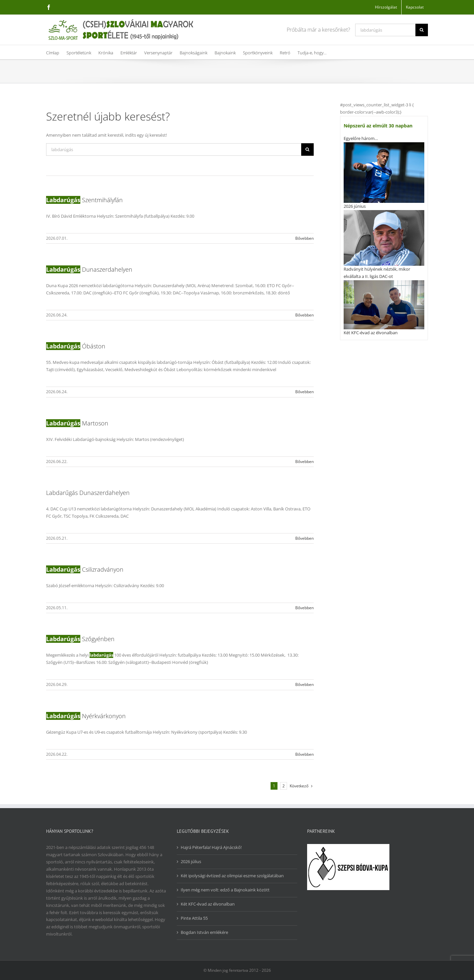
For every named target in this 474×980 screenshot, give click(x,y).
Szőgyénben (80, 639)
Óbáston (76, 346)
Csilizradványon (85, 569)
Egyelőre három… (361, 138)
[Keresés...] (385, 30)
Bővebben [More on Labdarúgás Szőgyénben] (304, 684)
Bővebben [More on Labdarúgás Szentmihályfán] (304, 238)
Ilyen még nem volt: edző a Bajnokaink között (225, 890)
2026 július (191, 861)
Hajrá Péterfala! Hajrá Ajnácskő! (211, 847)
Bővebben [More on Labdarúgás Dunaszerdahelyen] (304, 315)
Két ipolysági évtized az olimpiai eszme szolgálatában (232, 876)
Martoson (77, 423)
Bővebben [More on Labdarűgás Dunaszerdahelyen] (304, 538)
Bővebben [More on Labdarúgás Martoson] (304, 462)
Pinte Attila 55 (194, 918)
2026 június (355, 206)
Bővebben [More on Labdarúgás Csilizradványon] (304, 608)
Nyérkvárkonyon (86, 716)
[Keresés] (422, 30)
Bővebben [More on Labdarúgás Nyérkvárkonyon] (304, 754)
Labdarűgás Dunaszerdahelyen (88, 493)
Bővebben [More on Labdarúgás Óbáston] (304, 392)
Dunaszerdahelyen (89, 269)
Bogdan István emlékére (204, 932)
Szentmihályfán (84, 200)
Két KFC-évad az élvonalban (371, 333)
